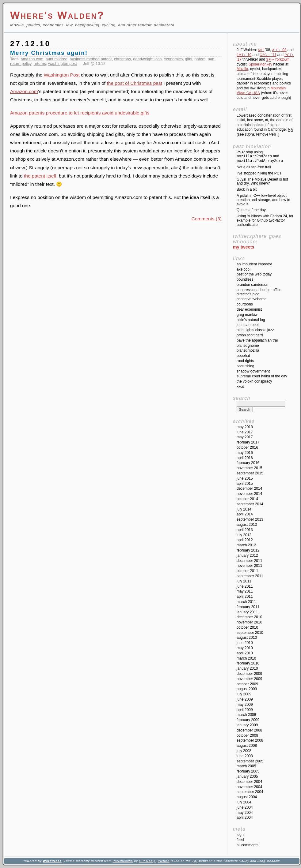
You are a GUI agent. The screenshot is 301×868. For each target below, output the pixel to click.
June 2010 (245, 643)
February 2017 (248, 442)
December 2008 (249, 730)
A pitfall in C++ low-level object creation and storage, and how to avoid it (263, 200)
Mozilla (242, 69)
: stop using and (260, 157)
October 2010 (247, 627)
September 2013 (250, 519)
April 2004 (245, 817)
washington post (63, 64)
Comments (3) (207, 219)
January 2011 (247, 612)
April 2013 (245, 530)
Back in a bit (247, 189)
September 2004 (250, 792)
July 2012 (244, 535)
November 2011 (249, 566)
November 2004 (249, 787)
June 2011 (245, 586)
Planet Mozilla (248, 350)
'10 (244, 55)
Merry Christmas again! (49, 53)
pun (211, 59)
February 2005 (248, 771)
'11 (268, 55)
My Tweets (244, 247)
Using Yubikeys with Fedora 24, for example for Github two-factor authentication (265, 220)
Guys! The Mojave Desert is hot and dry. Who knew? (262, 181)
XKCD (240, 387)
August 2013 (247, 525)
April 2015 (245, 484)
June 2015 (245, 478)
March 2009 (246, 715)
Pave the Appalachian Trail (258, 340)
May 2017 (245, 437)
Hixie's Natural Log (251, 320)
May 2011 (245, 591)
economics (173, 59)
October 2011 (247, 571)
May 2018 (245, 427)
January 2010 (247, 668)
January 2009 (247, 725)
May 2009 (245, 705)
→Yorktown (278, 59)
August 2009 (247, 689)
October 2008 (247, 735)
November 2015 (249, 468)
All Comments (248, 845)
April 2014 (245, 514)
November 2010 (249, 622)
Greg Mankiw (247, 315)
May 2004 (245, 813)
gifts (189, 59)
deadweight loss (147, 59)
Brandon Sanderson (252, 285)
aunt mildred (57, 59)
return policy (21, 64)
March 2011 (246, 602)
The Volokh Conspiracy (254, 381)
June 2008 (245, 756)
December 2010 (249, 617)
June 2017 (245, 432)
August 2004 (247, 797)
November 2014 (249, 494)
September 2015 (250, 473)
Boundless (245, 279)
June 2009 (245, 699)
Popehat (243, 356)
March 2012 (246, 545)
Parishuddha (123, 861)
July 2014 (244, 509)
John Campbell (248, 325)
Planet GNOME (248, 346)
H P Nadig (147, 861)
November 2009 (249, 679)
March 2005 (246, 766)
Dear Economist (249, 309)
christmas (122, 59)
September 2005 (250, 761)
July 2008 (244, 751)
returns (40, 64)
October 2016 (247, 447)
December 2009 (249, 674)
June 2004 (245, 807)
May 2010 (245, 648)
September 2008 (250, 740)
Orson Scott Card (250, 335)
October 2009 (247, 684)
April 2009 (245, 710)
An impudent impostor (254, 264)
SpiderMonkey (260, 64)
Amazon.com (24, 91)
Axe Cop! (244, 269)
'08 (279, 50)
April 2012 (245, 540)
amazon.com (32, 59)
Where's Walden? (57, 15)
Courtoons (245, 304)
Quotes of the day (251, 210)
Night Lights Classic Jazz (255, 330)
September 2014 (250, 504)
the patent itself (40, 176)
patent (200, 59)
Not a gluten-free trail (254, 167)
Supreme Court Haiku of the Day (262, 376)
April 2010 (245, 653)
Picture (164, 861)
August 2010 (247, 638)
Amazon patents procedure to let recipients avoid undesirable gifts (80, 113)
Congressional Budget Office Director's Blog (259, 292)
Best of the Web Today (254, 274)
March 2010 (246, 658)
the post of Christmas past (134, 83)
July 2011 (244, 581)
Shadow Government (253, 371)
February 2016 (248, 463)
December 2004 (249, 782)
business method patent (91, 59)
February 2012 (248, 550)
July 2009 (244, 694)
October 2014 (247, 499)
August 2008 (247, 746)
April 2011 (245, 597)
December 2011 (249, 561)
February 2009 (248, 720)
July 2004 (244, 802)
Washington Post (62, 75)
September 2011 (250, 576)
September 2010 (250, 633)
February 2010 (248, 663)
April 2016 (245, 458)
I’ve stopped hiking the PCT (259, 173)
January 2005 (247, 776)
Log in (241, 835)
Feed (240, 840)
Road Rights (245, 361)
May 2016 (245, 453)
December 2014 (249, 488)
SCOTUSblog (245, 366)
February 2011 (248, 607)
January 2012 (247, 556)
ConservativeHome (251, 299)
